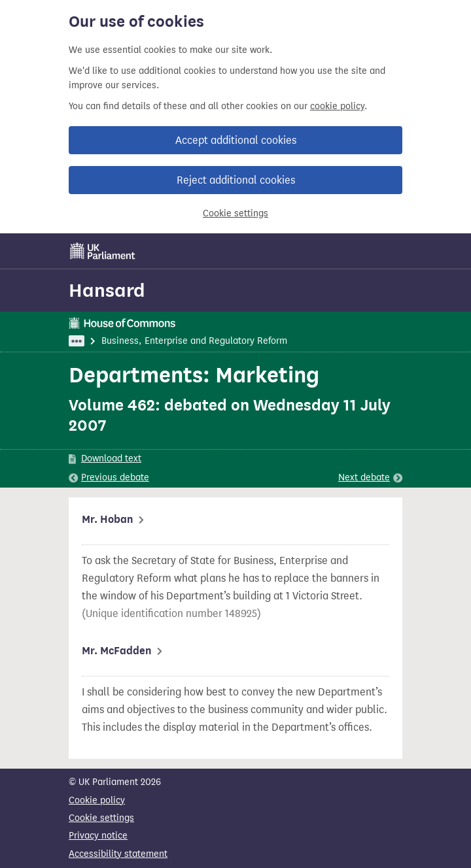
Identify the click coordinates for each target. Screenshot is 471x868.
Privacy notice (98, 836)
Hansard (107, 290)
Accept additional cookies (236, 140)
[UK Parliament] (103, 251)
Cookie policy (97, 800)
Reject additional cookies (236, 180)
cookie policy (337, 106)
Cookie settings (235, 213)
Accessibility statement (118, 854)
